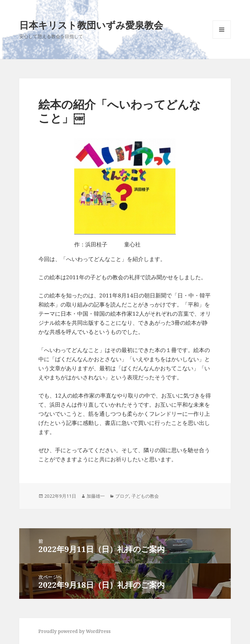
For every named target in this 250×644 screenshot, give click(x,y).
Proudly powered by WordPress (75, 631)
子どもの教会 (145, 496)
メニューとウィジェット (222, 39)
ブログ (122, 496)
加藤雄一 (96, 496)
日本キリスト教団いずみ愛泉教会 (91, 25)
